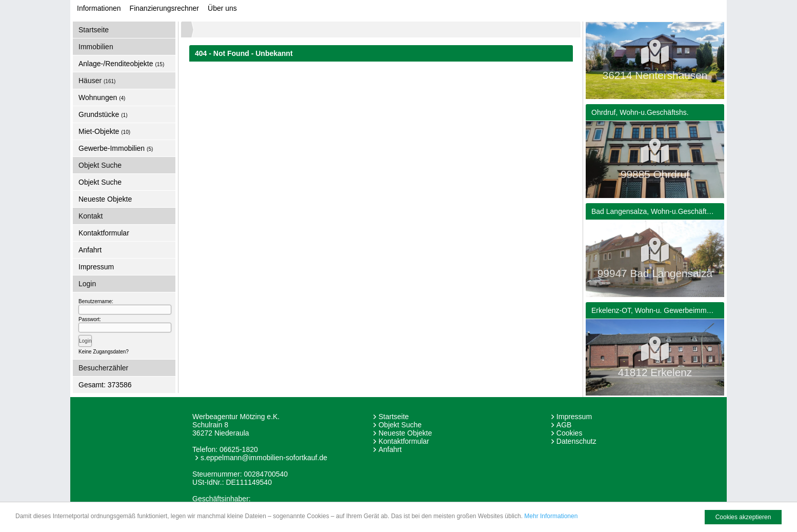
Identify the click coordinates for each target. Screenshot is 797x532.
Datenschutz (576, 441)
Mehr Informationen (551, 518)
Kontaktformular (104, 233)
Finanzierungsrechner (164, 8)
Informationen (99, 8)
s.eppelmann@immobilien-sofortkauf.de (264, 458)
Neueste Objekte (105, 199)
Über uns (222, 8)
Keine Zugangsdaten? (104, 352)
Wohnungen (102, 97)
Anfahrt (90, 250)
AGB (564, 425)
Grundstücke (103, 114)
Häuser (97, 81)
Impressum (96, 267)
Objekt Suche (100, 182)
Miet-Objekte (104, 131)
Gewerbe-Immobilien (116, 148)
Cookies (570, 433)
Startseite (94, 30)
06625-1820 (239, 449)
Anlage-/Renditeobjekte (121, 64)
